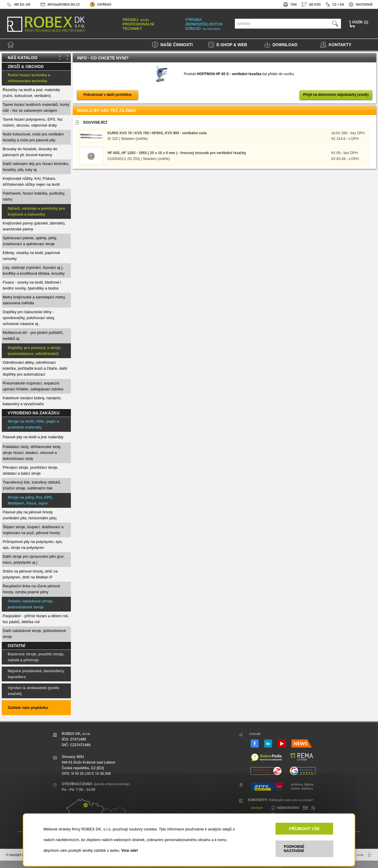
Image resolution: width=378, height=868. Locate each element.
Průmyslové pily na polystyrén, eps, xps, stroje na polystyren (33, 545)
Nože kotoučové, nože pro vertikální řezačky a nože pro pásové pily (33, 137)
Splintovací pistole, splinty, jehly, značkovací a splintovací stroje (30, 241)
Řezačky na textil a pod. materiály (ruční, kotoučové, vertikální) (31, 93)
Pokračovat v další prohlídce (108, 95)
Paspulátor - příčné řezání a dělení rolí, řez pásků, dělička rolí (36, 619)
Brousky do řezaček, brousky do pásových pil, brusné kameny (30, 152)
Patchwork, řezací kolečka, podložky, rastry (34, 196)
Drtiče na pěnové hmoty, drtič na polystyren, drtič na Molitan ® (30, 574)
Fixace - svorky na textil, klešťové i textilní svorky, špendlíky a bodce (32, 285)
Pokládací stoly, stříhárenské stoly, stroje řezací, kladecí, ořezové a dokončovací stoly (32, 453)
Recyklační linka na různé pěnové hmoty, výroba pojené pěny (31, 589)
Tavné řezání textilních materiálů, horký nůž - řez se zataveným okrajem (36, 108)
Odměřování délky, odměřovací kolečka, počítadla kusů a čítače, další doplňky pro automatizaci (35, 368)
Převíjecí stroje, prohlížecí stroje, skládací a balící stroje (31, 470)
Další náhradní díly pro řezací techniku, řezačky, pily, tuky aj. (36, 167)
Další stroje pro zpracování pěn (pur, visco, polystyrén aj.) (34, 559)
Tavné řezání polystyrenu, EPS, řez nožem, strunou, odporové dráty (33, 122)
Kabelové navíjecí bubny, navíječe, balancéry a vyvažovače (32, 401)
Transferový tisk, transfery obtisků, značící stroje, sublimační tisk (32, 485)
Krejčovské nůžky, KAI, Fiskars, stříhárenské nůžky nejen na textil (31, 181)
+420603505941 (285, 808)
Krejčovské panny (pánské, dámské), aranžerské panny (34, 226)
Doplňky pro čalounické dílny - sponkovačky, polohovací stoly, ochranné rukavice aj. (29, 318)
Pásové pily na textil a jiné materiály (33, 437)
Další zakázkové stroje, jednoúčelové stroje (34, 634)
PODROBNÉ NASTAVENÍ (294, 849)
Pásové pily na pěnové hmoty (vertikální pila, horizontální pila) (30, 515)
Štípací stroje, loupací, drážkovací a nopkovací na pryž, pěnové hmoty (33, 530)
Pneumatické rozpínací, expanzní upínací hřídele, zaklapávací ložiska (33, 386)
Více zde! (130, 850)
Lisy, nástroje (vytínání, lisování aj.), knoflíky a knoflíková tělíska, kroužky (34, 270)
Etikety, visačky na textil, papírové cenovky (31, 256)
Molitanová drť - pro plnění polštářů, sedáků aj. (33, 336)
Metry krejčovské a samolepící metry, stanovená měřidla (34, 300)
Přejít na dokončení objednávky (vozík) (336, 95)
